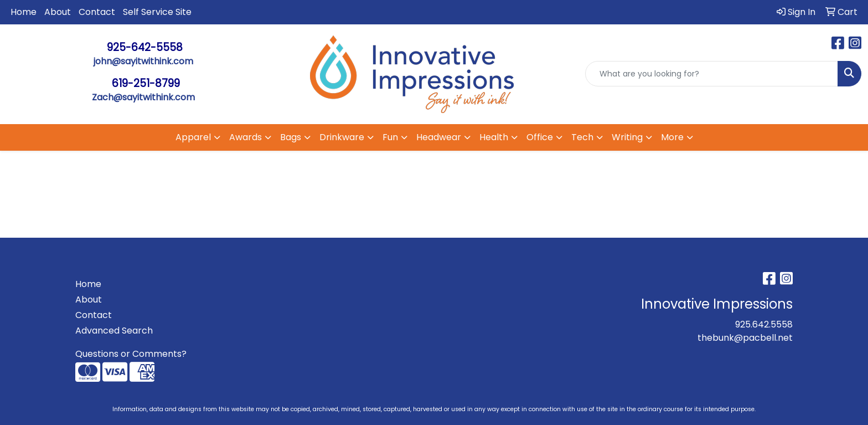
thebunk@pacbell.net (745, 338)
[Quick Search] (712, 74)
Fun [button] (390, 137)
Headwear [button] (439, 137)
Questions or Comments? (131, 354)
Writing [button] (627, 137)
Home (24, 12)
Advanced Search (114, 331)
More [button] (672, 137)
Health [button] (494, 137)
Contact (97, 12)
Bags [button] (291, 137)
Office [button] (540, 137)
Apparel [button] (193, 137)
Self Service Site (157, 12)
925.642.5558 (764, 324)
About (58, 12)
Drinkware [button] (342, 137)
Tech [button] (582, 137)
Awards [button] (246, 137)
